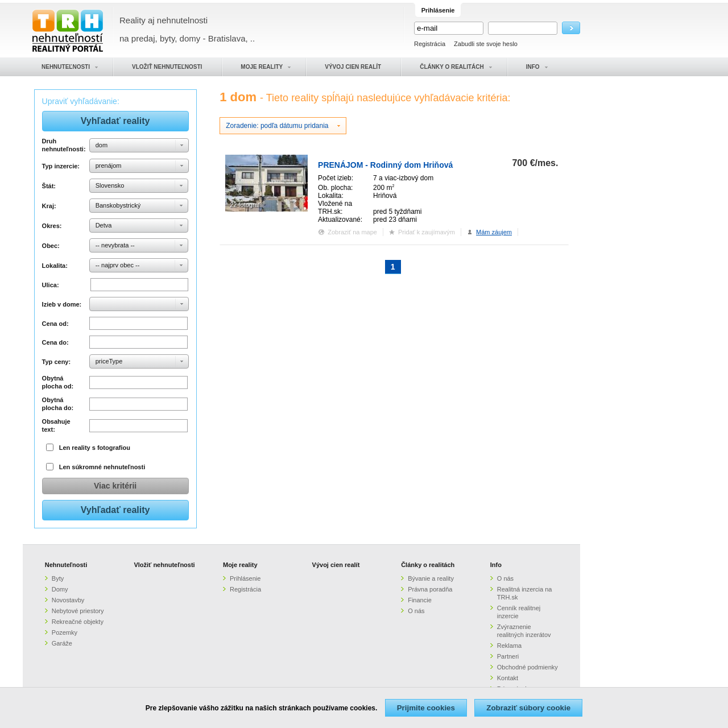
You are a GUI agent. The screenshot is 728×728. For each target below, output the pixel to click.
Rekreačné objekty (78, 622)
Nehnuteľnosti (66, 565)
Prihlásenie (245, 578)
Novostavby (68, 600)
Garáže (62, 643)
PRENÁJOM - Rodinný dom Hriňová (385, 165)
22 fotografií (246, 205)
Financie (420, 600)
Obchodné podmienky (528, 667)
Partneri (508, 656)
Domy (60, 589)
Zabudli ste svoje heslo (486, 44)
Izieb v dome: (62, 304)
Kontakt (508, 678)
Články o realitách (428, 565)
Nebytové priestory (78, 611)
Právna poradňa (430, 589)
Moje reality (240, 565)
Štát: (49, 186)
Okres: (52, 226)
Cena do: (55, 342)
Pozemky (65, 632)
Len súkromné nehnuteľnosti (102, 467)
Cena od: (55, 324)
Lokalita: (55, 266)
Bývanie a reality (431, 578)
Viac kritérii (115, 486)
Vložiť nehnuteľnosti (164, 565)
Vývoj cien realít (336, 565)
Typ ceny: (57, 362)
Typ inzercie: (61, 166)
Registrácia (430, 44)
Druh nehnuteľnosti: (64, 145)
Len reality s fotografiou (95, 448)
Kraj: (49, 206)
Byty (58, 578)
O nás (416, 611)
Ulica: (51, 285)
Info (496, 565)
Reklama (509, 646)
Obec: (51, 246)
